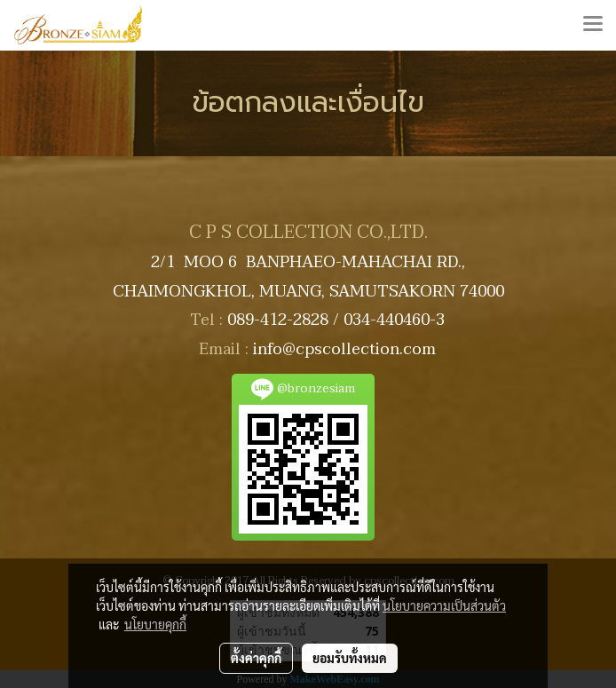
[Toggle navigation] (593, 25)
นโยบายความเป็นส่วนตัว (444, 605)
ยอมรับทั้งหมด (350, 658)
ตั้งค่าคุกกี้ (256, 658)
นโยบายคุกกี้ (155, 624)
